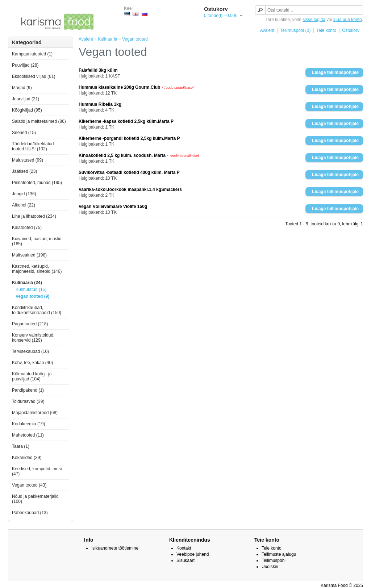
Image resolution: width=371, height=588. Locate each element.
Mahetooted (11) (28, 435)
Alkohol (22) (24, 205)
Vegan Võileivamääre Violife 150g (113, 207)
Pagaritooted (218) (30, 324)
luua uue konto (348, 20)
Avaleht (267, 30)
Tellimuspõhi (274, 560)
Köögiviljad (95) (27, 110)
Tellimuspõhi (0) (295, 30)
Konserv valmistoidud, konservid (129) (33, 338)
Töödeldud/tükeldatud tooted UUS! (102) (33, 146)
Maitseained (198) (29, 255)
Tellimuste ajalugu (279, 554)
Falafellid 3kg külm (98, 70)
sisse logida (314, 20)
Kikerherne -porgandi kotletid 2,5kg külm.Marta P (129, 138)
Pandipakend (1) (28, 390)
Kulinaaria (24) (27, 283)
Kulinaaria (107, 39)
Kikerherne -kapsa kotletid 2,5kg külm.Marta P (126, 121)
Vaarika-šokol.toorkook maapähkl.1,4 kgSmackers (130, 189)
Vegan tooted (135, 39)
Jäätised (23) (24, 171)
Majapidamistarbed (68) (35, 413)
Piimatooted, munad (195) (37, 183)
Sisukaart (185, 560)
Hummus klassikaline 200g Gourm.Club (119, 87)
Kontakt (184, 548)
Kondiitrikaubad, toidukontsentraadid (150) (37, 310)
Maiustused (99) (28, 160)
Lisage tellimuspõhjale (335, 72)
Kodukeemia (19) (28, 424)
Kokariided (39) (27, 458)
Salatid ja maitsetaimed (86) (39, 121)
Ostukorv (351, 30)
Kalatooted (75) (27, 228)
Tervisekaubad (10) (30, 351)
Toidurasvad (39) (28, 401)
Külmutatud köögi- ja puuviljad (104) (32, 376)
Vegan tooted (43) (29, 485)
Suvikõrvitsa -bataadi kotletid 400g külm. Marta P (129, 172)
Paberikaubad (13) (30, 513)
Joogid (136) (24, 194)
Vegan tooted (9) (32, 296)
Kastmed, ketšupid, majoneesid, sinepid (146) (37, 269)
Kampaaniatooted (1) (32, 54)
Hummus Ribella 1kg (100, 104)
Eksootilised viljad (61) (34, 76)
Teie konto (326, 30)
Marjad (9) (22, 88)
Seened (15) (24, 133)
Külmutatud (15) (31, 289)
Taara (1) (21, 446)
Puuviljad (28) (25, 65)
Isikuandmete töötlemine (115, 548)
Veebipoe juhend (193, 554)
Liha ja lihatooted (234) (34, 216)
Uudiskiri (270, 567)
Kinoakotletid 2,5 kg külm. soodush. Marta (123, 155)
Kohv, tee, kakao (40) (32, 363)
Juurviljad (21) (26, 99)
